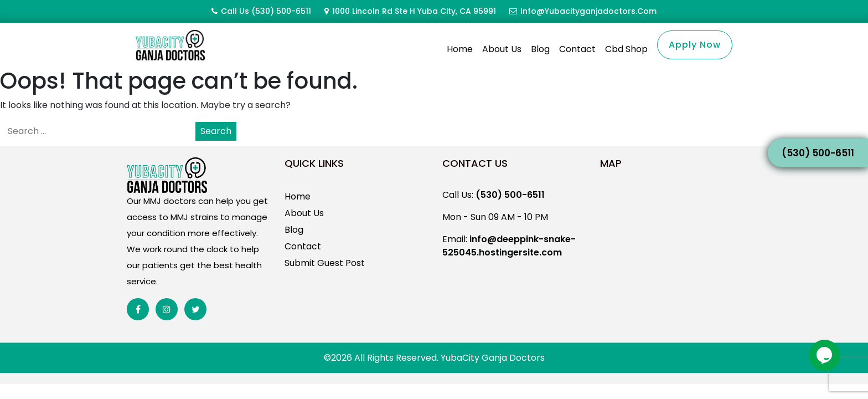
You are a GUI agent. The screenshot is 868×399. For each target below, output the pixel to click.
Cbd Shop (626, 49)
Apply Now (695, 45)
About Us (502, 49)
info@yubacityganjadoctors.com (588, 11)
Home (460, 49)
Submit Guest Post (325, 276)
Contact (577, 49)
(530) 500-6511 (281, 11)
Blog (540, 49)
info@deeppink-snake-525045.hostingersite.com (509, 259)
